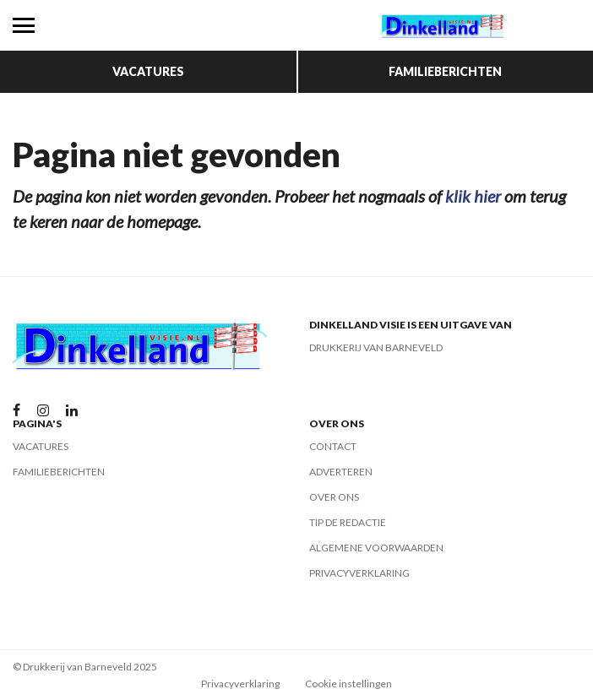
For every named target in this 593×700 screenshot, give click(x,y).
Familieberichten (445, 71)
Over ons (334, 497)
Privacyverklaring (359, 573)
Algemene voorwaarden (376, 548)
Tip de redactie (348, 522)
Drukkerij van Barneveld (376, 347)
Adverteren (341, 472)
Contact (333, 446)
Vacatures (148, 71)
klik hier (473, 196)
